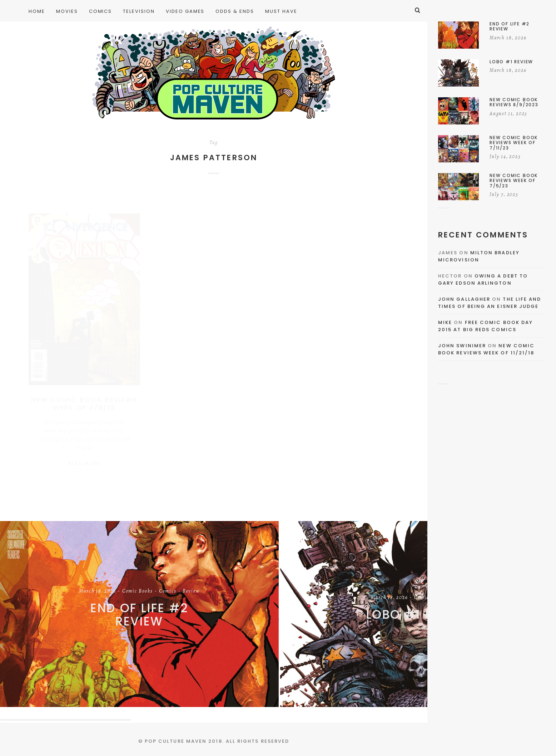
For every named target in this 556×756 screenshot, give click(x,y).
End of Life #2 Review (139, 615)
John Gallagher (464, 299)
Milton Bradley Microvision (479, 256)
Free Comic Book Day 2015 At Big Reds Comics (485, 326)
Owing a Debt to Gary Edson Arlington (483, 279)
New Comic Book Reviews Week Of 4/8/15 (84, 397)
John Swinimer (462, 346)
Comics (168, 592)
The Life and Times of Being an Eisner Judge (490, 303)
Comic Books (138, 592)
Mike (445, 322)
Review (191, 592)
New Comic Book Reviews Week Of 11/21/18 (486, 349)
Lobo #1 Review (420, 615)
